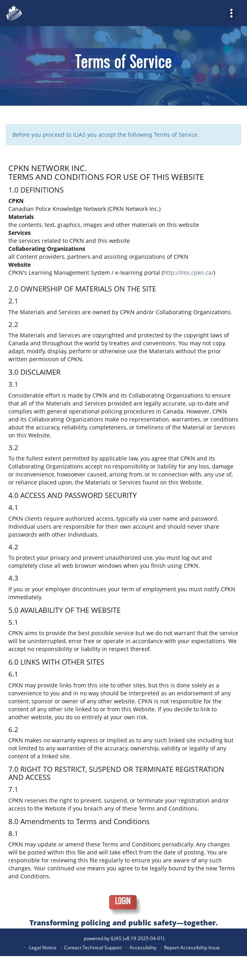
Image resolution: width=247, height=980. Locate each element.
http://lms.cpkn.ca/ (188, 273)
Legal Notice (43, 948)
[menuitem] (234, 13)
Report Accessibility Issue (192, 948)
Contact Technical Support (93, 948)
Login (123, 902)
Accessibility (143, 948)
